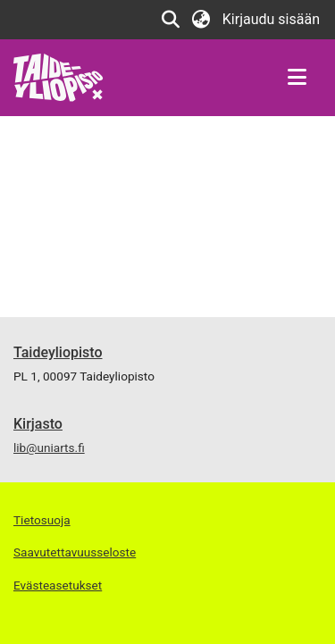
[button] (171, 20)
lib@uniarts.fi (49, 447)
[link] (59, 76)
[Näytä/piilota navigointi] (297, 78)
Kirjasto (38, 424)
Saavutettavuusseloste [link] (75, 552)
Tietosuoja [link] (42, 520)
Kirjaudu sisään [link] (272, 19)
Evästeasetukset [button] (58, 585)
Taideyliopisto (58, 352)
